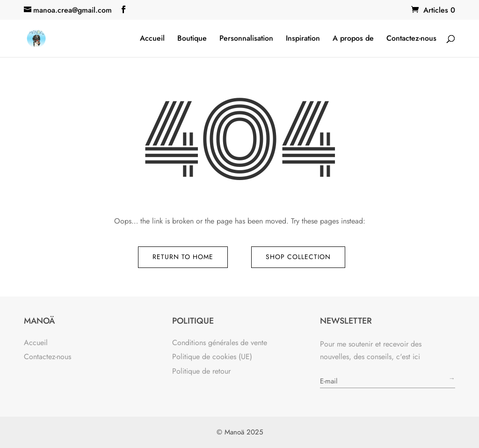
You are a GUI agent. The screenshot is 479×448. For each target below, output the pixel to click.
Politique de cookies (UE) (212, 357)
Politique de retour (201, 371)
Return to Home (183, 257)
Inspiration (303, 39)
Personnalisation (246, 39)
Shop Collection (298, 257)
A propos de (353, 39)
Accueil (152, 39)
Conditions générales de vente (220, 343)
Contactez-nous (411, 39)
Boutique (192, 39)
